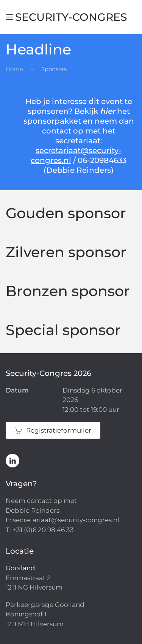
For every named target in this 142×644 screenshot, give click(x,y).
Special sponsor (63, 330)
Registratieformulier (53, 430)
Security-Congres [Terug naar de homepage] (71, 17)
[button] (9, 17)
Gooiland (20, 568)
